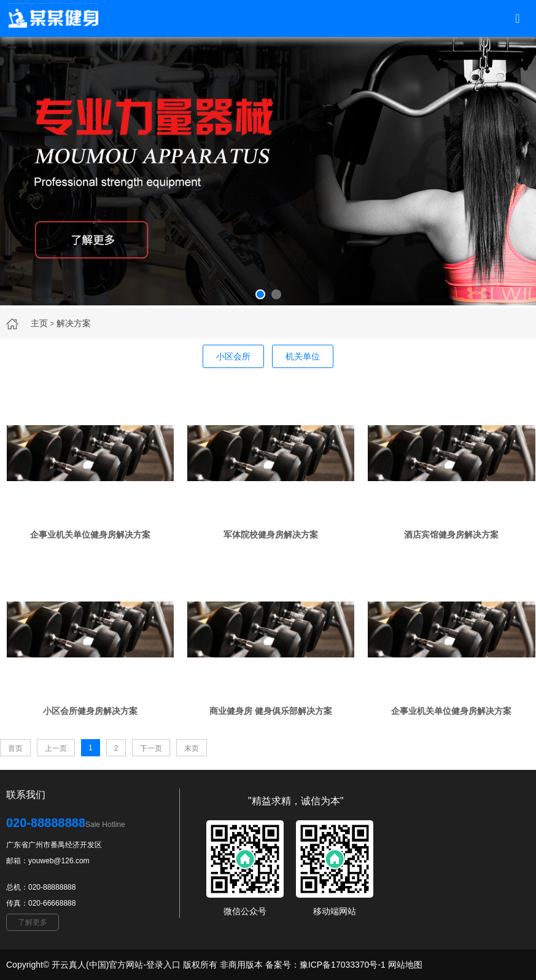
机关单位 (303, 356)
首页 (15, 748)
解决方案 (74, 323)
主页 (39, 323)
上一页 (56, 748)
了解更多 (33, 922)
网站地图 (405, 965)
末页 (192, 748)
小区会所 (233, 356)
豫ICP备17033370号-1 (343, 965)
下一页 (151, 748)
